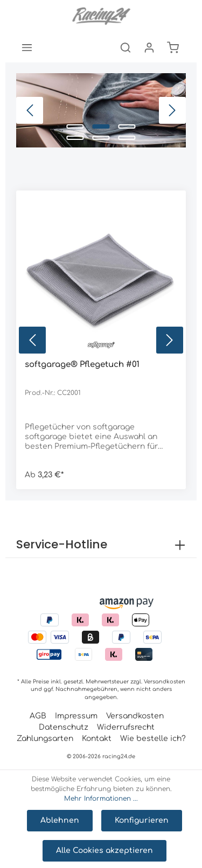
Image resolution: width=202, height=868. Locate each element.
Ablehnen (60, 820)
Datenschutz (64, 727)
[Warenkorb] (173, 47)
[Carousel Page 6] (127, 138)
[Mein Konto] (149, 47)
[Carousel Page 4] (75, 138)
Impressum (76, 716)
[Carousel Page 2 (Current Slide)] (101, 126)
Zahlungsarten (45, 739)
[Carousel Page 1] (75, 126)
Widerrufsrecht (126, 727)
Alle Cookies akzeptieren (105, 851)
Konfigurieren (142, 820)
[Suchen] (126, 47)
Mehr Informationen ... (101, 799)
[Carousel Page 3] (127, 126)
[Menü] (27, 47)
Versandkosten (165, 682)
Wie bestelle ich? (153, 739)
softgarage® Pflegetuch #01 (82, 365)
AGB (38, 716)
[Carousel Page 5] (101, 138)
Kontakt (97, 739)
